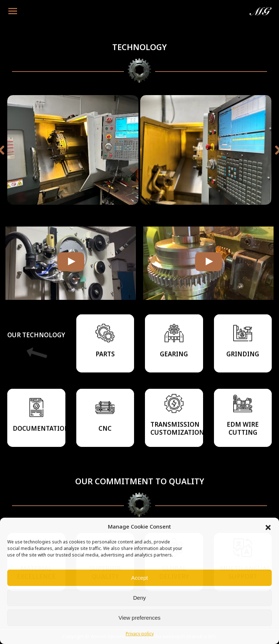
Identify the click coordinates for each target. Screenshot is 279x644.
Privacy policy (140, 634)
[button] (268, 527)
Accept (139, 578)
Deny (139, 598)
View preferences (139, 618)
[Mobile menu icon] (13, 11)
